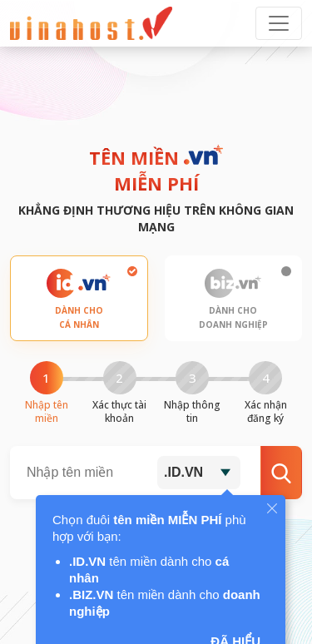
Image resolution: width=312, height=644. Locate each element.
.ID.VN (183, 472)
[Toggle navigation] (279, 23)
